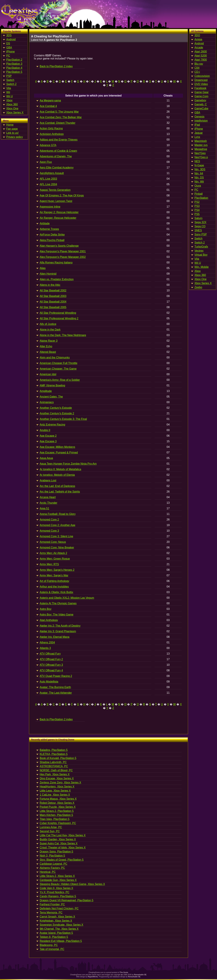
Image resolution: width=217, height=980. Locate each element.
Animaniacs (47, 402)
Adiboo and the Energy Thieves (59, 140)
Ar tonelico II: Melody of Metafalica (60, 469)
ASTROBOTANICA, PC (54, 766)
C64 (197, 68)
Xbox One (12, 108)
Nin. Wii (199, 182)
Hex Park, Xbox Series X (55, 774)
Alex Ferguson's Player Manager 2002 (63, 257)
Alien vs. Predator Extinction (57, 279)
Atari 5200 (201, 56)
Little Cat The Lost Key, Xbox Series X (63, 835)
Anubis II (45, 430)
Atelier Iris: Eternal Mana (55, 637)
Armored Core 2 (49, 520)
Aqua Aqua (46, 458)
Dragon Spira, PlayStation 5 (56, 852)
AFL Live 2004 (48, 184)
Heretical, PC (48, 872)
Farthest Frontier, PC (52, 904)
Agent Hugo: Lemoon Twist (56, 201)
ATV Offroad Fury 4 (51, 670)
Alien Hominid (48, 274)
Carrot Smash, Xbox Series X (57, 917)
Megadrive (201, 149)
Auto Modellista (49, 682)
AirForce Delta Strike (52, 235)
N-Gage (199, 165)
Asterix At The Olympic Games (58, 603)
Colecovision (202, 76)
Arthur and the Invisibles (54, 587)
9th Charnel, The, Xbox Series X (59, 929)
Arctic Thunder (48, 503)
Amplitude (46, 391)
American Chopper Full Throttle (58, 363)
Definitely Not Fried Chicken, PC (59, 908)
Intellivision (201, 121)
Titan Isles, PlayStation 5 (55, 819)
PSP (9, 76)
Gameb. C (201, 104)
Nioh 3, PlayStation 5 (52, 856)
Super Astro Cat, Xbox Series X (59, 843)
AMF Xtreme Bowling (52, 385)
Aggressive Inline (50, 207)
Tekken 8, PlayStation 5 (54, 937)
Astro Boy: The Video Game (57, 615)
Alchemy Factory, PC (52, 868)
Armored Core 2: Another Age (57, 525)
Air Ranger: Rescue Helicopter (58, 218)
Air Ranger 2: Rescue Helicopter (59, 212)
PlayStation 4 (14, 68)
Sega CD (200, 226)
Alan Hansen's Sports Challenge (59, 246)
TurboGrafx (201, 247)
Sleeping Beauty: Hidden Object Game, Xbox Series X (72, 884)
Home (10, 125)
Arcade (199, 47)
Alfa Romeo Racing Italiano (56, 263)
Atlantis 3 (45, 648)
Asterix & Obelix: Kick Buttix (56, 592)
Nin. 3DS (200, 169)
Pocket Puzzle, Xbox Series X (58, 807)
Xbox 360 (12, 104)
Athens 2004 (47, 642)
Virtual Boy (201, 255)
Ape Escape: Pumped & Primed (59, 452)
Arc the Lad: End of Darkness (57, 486)
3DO (197, 35)
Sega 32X (200, 222)
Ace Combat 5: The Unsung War (59, 112)
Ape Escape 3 (48, 441)
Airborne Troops (49, 229)
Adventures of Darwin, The (56, 156)
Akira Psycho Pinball (52, 240)
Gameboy (200, 100)
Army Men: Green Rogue (55, 559)
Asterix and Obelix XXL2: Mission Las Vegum (67, 598)
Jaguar (199, 133)
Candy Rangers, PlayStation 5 (58, 896)
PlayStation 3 (14, 64)
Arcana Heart (48, 497)
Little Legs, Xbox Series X (55, 791)
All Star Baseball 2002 (53, 290)
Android (11, 39)
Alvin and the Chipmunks (55, 358)
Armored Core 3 (49, 531)
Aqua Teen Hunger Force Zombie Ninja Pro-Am (68, 464)
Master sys (201, 145)
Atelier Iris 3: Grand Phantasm (58, 631)
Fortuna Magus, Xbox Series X (58, 799)
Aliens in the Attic (50, 285)
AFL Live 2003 (48, 179)
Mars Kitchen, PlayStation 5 (56, 815)
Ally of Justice (48, 324)
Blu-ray (199, 64)
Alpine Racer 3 (49, 341)
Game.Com (201, 96)
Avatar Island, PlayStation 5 (56, 933)
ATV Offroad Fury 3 (51, 665)
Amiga (198, 39)
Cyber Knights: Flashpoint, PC (58, 823)
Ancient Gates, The (51, 397)
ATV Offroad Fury (50, 654)
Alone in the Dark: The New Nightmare (63, 335)
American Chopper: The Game (58, 369)
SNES (198, 230)
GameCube (201, 108)
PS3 (197, 206)
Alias (43, 268)
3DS (9, 35)
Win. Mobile (202, 267)
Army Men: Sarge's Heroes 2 (57, 570)
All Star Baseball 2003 (53, 296)
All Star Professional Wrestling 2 (59, 318)
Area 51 (44, 508)
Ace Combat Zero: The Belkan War (61, 117)
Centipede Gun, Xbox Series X (58, 880)
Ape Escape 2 (48, 436)
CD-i (197, 72)
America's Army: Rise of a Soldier (60, 380)
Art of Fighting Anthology (54, 581)
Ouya (198, 186)
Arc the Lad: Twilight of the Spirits (60, 492)
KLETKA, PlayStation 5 (54, 754)
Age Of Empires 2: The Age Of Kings (62, 195)
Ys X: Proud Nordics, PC (55, 892)
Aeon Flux (46, 162)
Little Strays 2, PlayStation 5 (57, 811)
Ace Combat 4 (48, 106)
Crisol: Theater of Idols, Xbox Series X (63, 848)
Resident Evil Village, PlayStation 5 (61, 941)
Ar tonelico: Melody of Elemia (57, 475)
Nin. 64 (199, 173)
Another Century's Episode (56, 408)
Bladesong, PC (49, 945)
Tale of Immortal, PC (52, 949)
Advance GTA (48, 145)
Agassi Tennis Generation (55, 190)
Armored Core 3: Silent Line (56, 536)
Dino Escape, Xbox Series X (57, 778)
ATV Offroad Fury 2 (51, 659)
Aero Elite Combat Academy (57, 168)
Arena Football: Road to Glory (58, 514)
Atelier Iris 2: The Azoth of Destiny (60, 626)
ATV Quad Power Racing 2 (56, 676)
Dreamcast (201, 80)
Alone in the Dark (50, 330)
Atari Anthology (49, 620)
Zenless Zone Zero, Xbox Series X (60, 782)
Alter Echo (46, 346)
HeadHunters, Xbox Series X (57, 787)
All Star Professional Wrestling (58, 313)
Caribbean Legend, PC (53, 864)
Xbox (9, 100)
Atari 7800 (201, 60)
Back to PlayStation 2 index (56, 66)
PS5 (197, 214)
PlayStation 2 (14, 60)
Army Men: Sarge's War (54, 575)
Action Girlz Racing (51, 128)
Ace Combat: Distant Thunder (57, 123)
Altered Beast (48, 352)
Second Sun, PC (50, 831)
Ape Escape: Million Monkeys (57, 447)
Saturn (198, 218)
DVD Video (201, 84)
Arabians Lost (48, 480)
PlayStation (201, 198)
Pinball (199, 194)
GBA (9, 47)
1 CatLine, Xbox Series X (55, 795)
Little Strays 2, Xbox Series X (57, 876)
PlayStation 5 (14, 72)
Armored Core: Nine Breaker (57, 547)
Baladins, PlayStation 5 (54, 750)
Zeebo (198, 287)
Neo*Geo (200, 153)
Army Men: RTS (49, 564)
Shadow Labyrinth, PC (53, 762)
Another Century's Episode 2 (57, 413)
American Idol (48, 374)
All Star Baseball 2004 (53, 302)
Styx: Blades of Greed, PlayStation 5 (62, 860)
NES (197, 161)
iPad (197, 125)
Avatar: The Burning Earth (55, 687)
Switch (10, 80)
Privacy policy (15, 137)
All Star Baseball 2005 (53, 307)
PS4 (197, 210)
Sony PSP (201, 234)
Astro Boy (46, 609)
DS (8, 43)
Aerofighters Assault (52, 173)
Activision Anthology (52, 134)
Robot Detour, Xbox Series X (57, 803)
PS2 (197, 202)
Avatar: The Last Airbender (56, 693)
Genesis (199, 117)
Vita (9, 88)
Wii (8, 92)
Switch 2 (11, 84)
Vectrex (199, 251)
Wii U (9, 96)
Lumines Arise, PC (51, 827)
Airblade (45, 223)
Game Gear (202, 92)
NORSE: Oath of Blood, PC (56, 770)
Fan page (12, 129)
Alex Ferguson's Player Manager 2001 (63, 251)
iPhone (11, 52)
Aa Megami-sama (50, 100)
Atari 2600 (201, 52)
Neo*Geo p (201, 157)
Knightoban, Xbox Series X (56, 921)
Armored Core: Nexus (53, 542)
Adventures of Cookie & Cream (58, 151)
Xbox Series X (15, 113)
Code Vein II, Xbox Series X (56, 888)
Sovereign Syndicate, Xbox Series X (61, 925)
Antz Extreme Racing (52, 425)
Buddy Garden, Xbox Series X (58, 839)
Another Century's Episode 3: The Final (63, 419)
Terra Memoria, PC (51, 913)
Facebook (200, 88)
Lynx (197, 137)
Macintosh (201, 141)
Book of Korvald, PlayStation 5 (58, 758)
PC (8, 56)
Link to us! (12, 133)
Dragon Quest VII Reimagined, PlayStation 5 (67, 900)
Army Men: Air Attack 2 (53, 553)
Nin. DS (199, 178)
